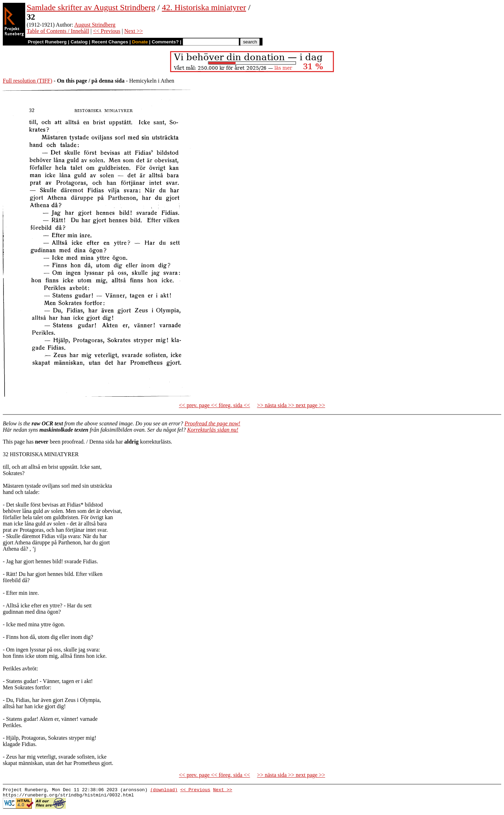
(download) (164, 790)
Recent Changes (110, 42)
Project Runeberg (47, 42)
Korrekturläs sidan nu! (213, 430)
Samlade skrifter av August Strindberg (91, 7)
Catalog (79, 42)
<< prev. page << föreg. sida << (214, 405)
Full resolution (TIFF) (27, 81)
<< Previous (107, 31)
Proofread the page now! (212, 423)
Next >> (134, 31)
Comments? (165, 42)
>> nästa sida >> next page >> (291, 405)
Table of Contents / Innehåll (58, 31)
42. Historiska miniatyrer (204, 7)
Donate (140, 42)
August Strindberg (95, 25)
